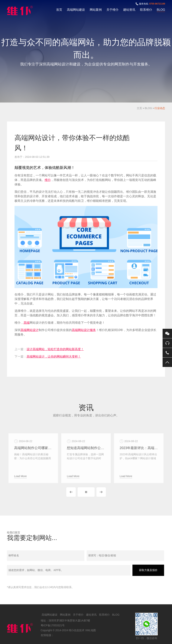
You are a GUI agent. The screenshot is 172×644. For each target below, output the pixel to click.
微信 (167, 333)
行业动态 (160, 108)
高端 (27, 323)
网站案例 (96, 10)
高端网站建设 (76, 10)
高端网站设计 (30, 330)
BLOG (161, 10)
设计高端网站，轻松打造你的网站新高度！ (55, 349)
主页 (139, 108)
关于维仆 (112, 10)
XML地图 (91, 630)
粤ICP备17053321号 (53, 625)
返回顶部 (167, 362)
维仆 (48, 180)
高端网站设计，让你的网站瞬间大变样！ (54, 357)
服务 (93, 330)
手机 (167, 353)
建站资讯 (129, 10)
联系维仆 (146, 10)
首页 (59, 10)
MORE (86, 492)
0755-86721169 (157, 4)
